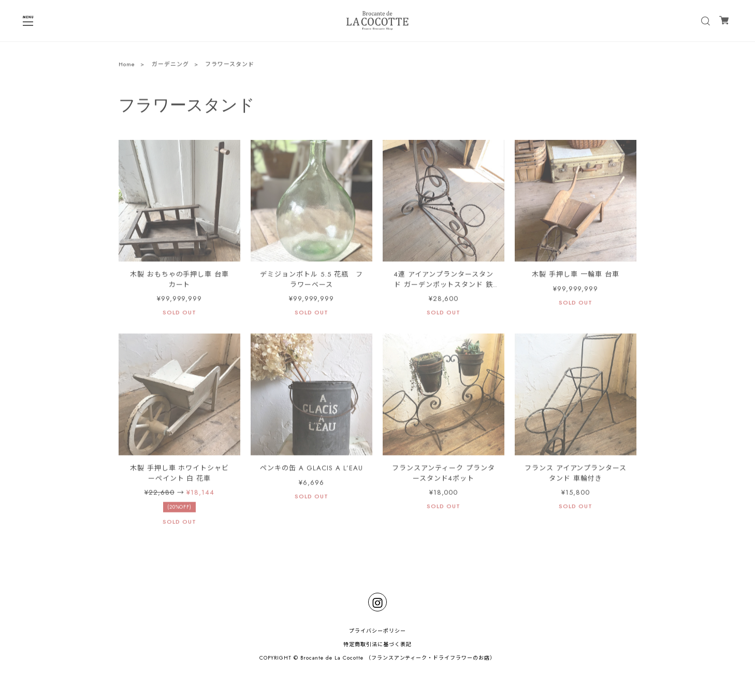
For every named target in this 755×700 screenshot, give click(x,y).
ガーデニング (170, 65)
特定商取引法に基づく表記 (377, 644)
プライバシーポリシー (377, 631)
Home (127, 65)
